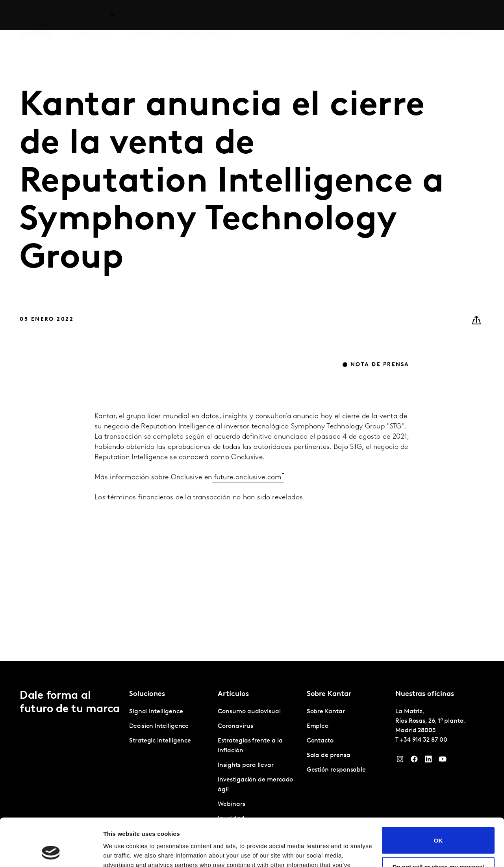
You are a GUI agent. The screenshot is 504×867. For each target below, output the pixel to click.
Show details (121, 851)
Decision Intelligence (159, 726)
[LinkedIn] (428, 761)
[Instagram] (400, 761)
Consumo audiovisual (249, 712)
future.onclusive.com (247, 494)
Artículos (143, 15)
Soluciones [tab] (94, 15)
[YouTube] (443, 761)
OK (438, 795)
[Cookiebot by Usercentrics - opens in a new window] (51, 852)
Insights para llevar (246, 765)
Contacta (434, 15)
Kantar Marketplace (201, 15)
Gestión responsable (336, 770)
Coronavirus (235, 726)
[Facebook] (414, 761)
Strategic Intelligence (160, 741)
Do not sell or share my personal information (438, 825)
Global (464, 15)
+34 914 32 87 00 (424, 740)
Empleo (403, 15)
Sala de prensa (329, 755)
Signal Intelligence (156, 712)
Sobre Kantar (367, 15)
